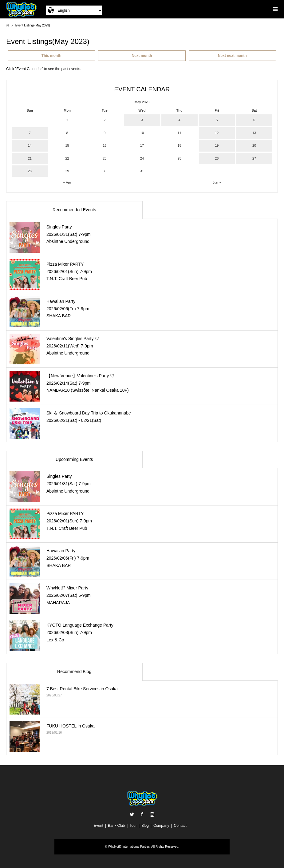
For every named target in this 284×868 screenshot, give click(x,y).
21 (30, 158)
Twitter (132, 814)
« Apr (67, 182)
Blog (145, 826)
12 (217, 133)
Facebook (142, 814)
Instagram (152, 814)
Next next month (232, 56)
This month (51, 56)
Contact (180, 826)
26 (217, 158)
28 (30, 171)
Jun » (217, 182)
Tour (133, 826)
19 (217, 145)
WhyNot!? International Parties (129, 847)
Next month (142, 56)
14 (30, 145)
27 (254, 158)
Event (99, 826)
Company (161, 826)
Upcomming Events (74, 459)
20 (254, 145)
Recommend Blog (74, 672)
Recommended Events (74, 210)
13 (254, 133)
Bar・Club (116, 826)
